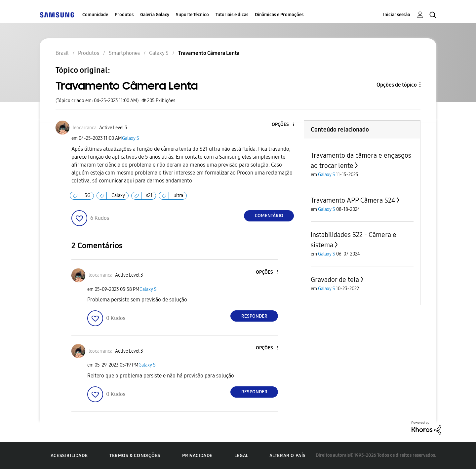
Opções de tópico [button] (397, 85)
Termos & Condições (135, 456)
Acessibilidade (69, 456)
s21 (149, 195)
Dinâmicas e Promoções (279, 15)
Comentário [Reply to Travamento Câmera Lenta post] (269, 216)
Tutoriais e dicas (232, 15)
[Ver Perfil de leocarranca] (85, 128)
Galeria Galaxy (155, 15)
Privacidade (197, 456)
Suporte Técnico (192, 15)
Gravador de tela (335, 280)
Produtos (124, 15)
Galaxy (118, 195)
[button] (283, 125)
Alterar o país (288, 456)
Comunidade (95, 15)
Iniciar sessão (397, 15)
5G (87, 195)
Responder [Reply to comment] (254, 316)
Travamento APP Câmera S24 (353, 200)
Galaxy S (131, 138)
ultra (178, 195)
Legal (241, 456)
